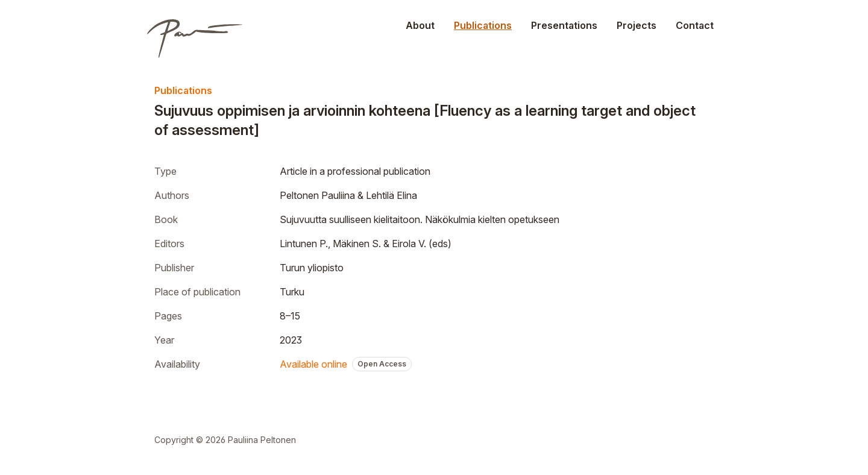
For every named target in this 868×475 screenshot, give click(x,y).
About (420, 25)
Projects (637, 25)
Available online (313, 364)
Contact (695, 25)
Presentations (564, 25)
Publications (483, 25)
